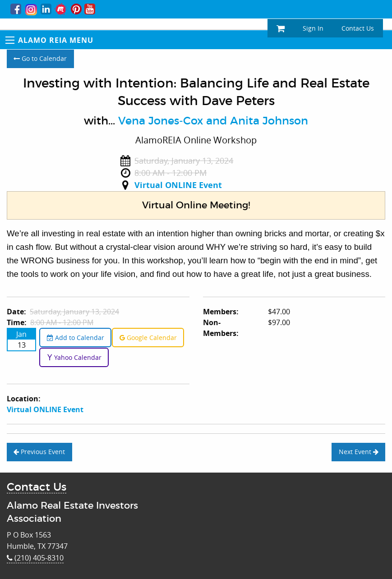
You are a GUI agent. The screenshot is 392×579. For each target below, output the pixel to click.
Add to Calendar (76, 338)
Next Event (359, 452)
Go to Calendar (40, 58)
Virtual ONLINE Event (178, 185)
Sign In (313, 28)
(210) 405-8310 (35, 558)
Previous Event (39, 452)
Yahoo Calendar (74, 357)
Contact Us (358, 28)
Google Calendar (148, 338)
